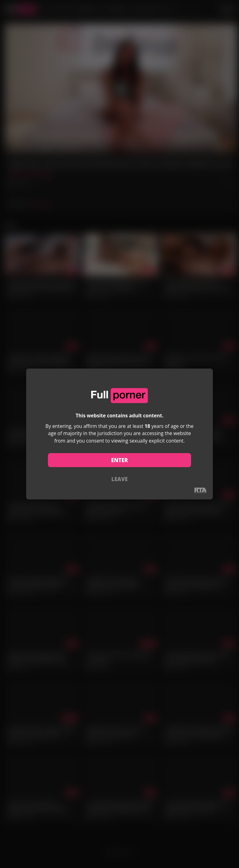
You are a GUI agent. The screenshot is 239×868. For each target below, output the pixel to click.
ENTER (119, 460)
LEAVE (119, 479)
